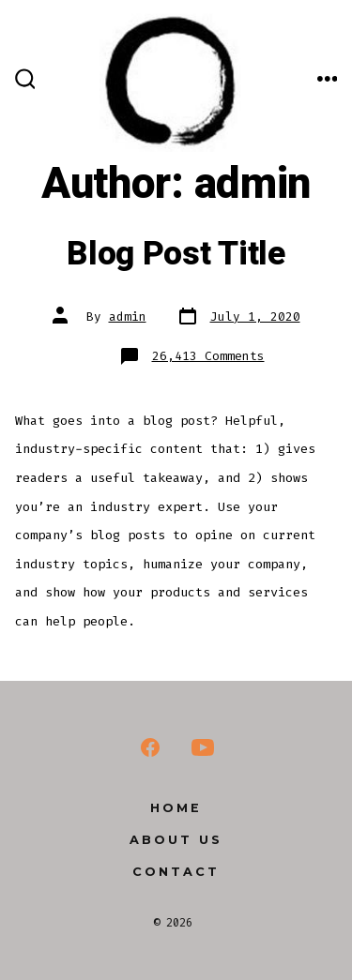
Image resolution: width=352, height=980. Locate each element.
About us (176, 840)
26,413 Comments (208, 356)
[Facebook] (150, 747)
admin (128, 317)
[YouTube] (203, 747)
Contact (176, 872)
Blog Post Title (176, 254)
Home (176, 808)
